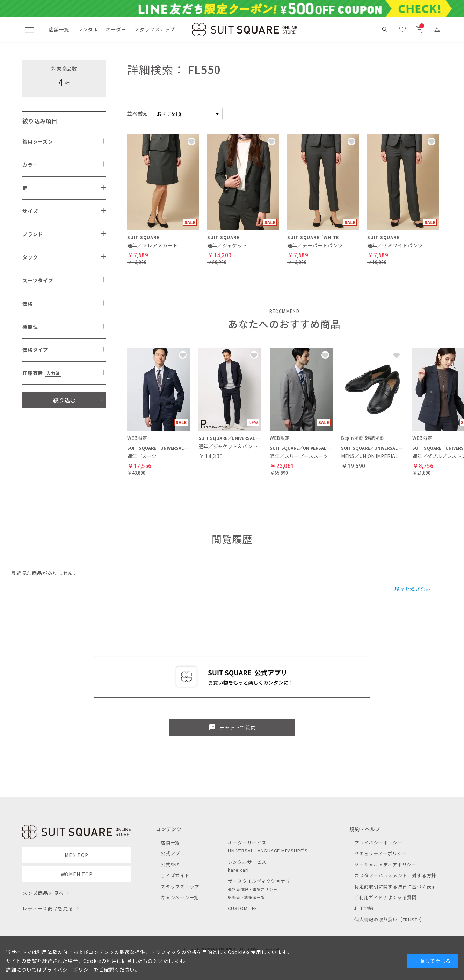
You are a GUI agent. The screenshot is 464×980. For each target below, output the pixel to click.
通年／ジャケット (227, 245)
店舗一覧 (59, 29)
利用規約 (364, 908)
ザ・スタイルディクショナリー (261, 881)
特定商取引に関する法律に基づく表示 (395, 887)
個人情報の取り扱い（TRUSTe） (390, 919)
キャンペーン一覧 (180, 897)
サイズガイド (175, 875)
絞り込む (64, 400)
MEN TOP (76, 855)
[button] (183, 355)
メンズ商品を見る (43, 893)
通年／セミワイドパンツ (395, 245)
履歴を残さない (412, 589)
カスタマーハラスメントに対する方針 (395, 875)
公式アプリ (173, 853)
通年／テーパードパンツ (315, 245)
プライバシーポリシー (378, 843)
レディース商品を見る (48, 908)
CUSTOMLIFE (242, 908)
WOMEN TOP (77, 874)
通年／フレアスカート (152, 245)
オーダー (116, 29)
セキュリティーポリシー (380, 853)
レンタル (88, 29)
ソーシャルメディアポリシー (385, 865)
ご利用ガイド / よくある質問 (386, 897)
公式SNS (170, 865)
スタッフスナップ (155, 29)
